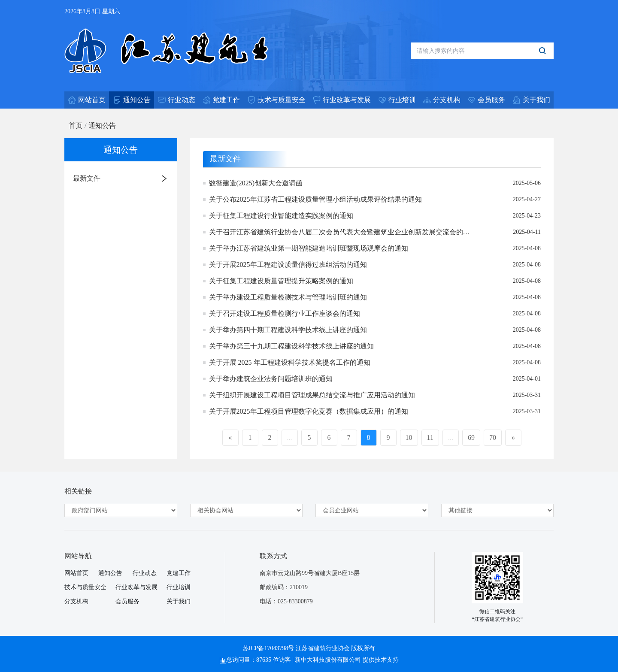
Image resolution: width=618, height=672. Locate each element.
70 (493, 437)
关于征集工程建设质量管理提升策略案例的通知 (281, 281)
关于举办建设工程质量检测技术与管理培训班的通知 (288, 297)
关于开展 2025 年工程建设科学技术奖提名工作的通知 (290, 362)
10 (409, 437)
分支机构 (76, 601)
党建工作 (179, 573)
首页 (76, 126)
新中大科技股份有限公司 (328, 660)
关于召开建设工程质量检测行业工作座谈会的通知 (285, 313)
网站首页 (76, 573)
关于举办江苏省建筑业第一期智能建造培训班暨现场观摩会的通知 (309, 248)
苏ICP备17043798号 (269, 648)
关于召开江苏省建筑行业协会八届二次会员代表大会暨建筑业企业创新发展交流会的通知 (339, 233)
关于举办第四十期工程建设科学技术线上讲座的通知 (288, 330)
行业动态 (145, 573)
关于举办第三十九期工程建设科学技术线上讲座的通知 (291, 346)
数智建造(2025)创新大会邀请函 (256, 183)
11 (430, 437)
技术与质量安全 (85, 587)
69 (471, 437)
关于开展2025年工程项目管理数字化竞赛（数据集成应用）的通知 (309, 411)
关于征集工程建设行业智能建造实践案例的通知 (281, 216)
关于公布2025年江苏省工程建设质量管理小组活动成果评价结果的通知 (315, 199)
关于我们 (179, 601)
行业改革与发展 (136, 587)
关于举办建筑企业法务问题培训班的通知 (271, 379)
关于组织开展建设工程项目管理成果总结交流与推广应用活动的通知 (312, 395)
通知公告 (102, 126)
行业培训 (179, 587)
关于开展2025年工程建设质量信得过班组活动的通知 (288, 265)
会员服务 (127, 601)
